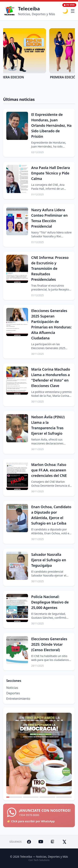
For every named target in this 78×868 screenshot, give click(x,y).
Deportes (13, 693)
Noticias (12, 688)
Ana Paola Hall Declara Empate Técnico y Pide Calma (50, 173)
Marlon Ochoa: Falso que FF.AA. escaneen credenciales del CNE (49, 470)
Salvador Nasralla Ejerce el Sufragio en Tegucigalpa (49, 560)
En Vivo (69, 5)
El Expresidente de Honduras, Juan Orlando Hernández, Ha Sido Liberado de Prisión (51, 125)
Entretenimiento (18, 699)
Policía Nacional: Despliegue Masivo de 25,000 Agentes (50, 602)
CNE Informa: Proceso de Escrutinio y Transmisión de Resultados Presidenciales (50, 268)
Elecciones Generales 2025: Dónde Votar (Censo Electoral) (49, 644)
